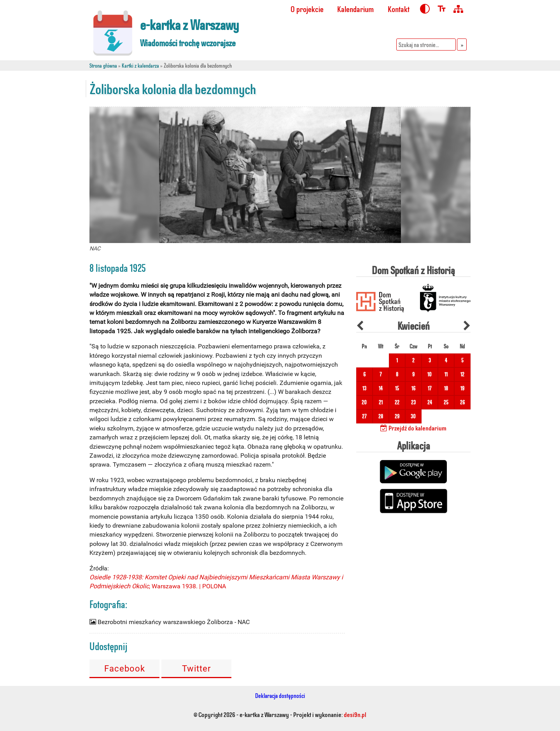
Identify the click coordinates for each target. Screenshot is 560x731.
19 (462, 388)
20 (364, 402)
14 (381, 388)
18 (446, 388)
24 (430, 402)
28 (381, 416)
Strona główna (103, 66)
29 (397, 416)
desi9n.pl (355, 714)
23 (413, 402)
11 (446, 374)
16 (413, 388)
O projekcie (307, 9)
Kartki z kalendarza (140, 66)
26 (462, 402)
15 (397, 388)
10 (430, 374)
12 (462, 374)
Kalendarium (355, 9)
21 (381, 402)
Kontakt (399, 9)
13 (364, 388)
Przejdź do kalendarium (413, 428)
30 (413, 416)
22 (397, 402)
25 (446, 402)
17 (430, 388)
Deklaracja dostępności (280, 695)
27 (364, 416)
